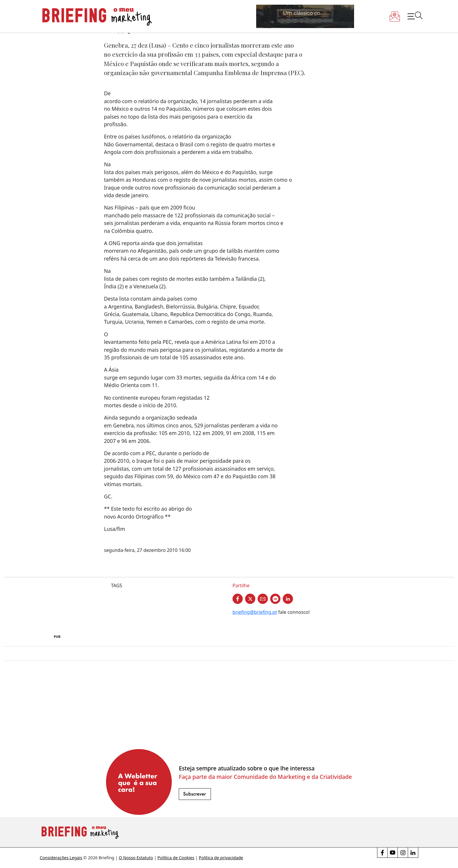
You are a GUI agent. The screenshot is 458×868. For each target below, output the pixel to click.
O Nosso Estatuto (136, 858)
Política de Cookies (176, 858)
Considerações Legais (61, 858)
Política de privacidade (221, 858)
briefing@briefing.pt (255, 612)
